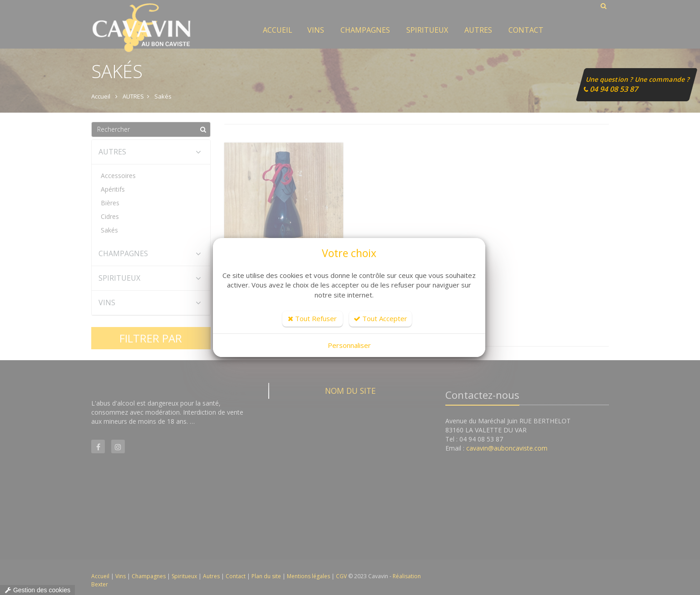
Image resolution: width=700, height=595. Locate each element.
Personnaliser (349, 345)
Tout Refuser (312, 318)
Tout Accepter (380, 318)
